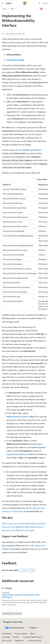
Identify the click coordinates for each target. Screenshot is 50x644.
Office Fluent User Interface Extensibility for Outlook (24, 523)
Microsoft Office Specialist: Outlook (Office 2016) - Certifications (21, 596)
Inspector (42, 447)
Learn (4, 9)
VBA (12, 9)
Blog (32, 634)
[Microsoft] (25, 3)
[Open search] (40, 3)
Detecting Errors (37, 527)
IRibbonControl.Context (17, 417)
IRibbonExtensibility (15, 60)
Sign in (46, 3)
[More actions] (46, 9)
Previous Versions (21, 634)
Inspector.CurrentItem (16, 454)
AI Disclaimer (7, 634)
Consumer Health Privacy (32, 637)
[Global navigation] (2, 3)
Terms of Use (7, 641)
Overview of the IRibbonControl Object (18, 530)
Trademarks (19, 641)
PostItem (37, 150)
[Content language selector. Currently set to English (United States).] (13, 622)
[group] (25, 247)
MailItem (27, 150)
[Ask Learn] (41, 9)
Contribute (6, 637)
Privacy (15, 637)
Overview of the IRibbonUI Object (16, 527)
